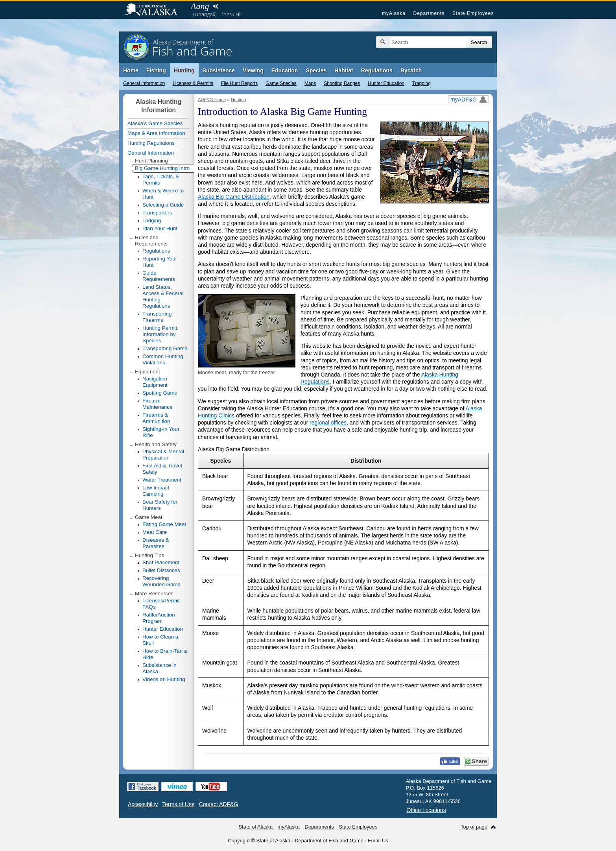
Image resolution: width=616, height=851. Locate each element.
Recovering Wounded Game (161, 581)
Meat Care (155, 532)
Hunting (184, 70)
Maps (310, 83)
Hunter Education (386, 83)
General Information (144, 83)
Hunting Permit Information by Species (160, 334)
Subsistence (219, 70)
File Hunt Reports (239, 83)
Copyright (239, 841)
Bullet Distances (161, 570)
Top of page (474, 827)
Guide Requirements (159, 276)
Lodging (152, 221)
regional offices (328, 423)
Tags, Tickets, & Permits (161, 180)
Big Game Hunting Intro (162, 168)
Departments (429, 13)
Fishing (156, 70)
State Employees (473, 13)
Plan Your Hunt (160, 228)
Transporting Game (165, 348)
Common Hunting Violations (163, 359)
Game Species (281, 83)
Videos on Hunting (164, 679)
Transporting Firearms (157, 317)
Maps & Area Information (156, 133)
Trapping (421, 83)
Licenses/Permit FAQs (161, 604)
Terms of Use (178, 804)
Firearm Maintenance (157, 404)
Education (285, 70)
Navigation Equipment (155, 382)
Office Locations (426, 810)
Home (131, 70)
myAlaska (394, 13)
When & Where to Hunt (163, 194)
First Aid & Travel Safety (162, 469)
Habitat (344, 70)
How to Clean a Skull (160, 640)
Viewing (253, 70)
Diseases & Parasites (156, 543)
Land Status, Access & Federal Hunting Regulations (163, 296)
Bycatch (411, 70)
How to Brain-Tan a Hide (165, 654)
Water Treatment (162, 480)
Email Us (378, 841)
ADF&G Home (212, 100)
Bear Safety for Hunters (160, 505)
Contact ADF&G (219, 804)
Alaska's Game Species (155, 123)
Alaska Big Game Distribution (234, 197)
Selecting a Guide (163, 205)
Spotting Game (160, 393)
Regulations (377, 70)
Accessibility (143, 804)
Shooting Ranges (342, 83)
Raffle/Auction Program (159, 618)
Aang (200, 6)
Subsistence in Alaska (160, 668)
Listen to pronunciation (215, 6)
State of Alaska (154, 10)
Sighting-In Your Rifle (161, 432)
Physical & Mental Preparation (163, 455)
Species (316, 70)
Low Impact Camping (156, 491)
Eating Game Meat (164, 524)
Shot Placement (161, 562)
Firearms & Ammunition (156, 418)
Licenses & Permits (193, 83)
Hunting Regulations (151, 143)
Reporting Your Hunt (160, 262)
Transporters (157, 213)
